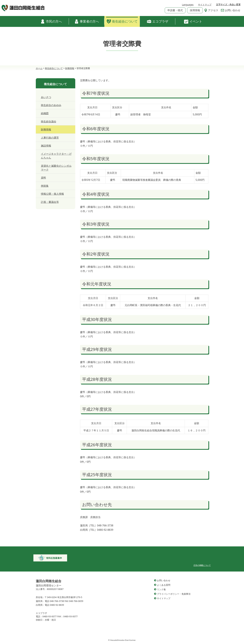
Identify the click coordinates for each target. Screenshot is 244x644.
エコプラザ (158, 21)
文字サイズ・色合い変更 (228, 4)
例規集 (45, 186)
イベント (193, 21)
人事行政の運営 (50, 138)
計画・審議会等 (50, 202)
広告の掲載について (202, 565)
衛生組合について (122, 21)
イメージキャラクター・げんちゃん (56, 156)
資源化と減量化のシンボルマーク (56, 168)
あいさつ (46, 97)
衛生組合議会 (49, 121)
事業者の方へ (87, 21)
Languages (188, 5)
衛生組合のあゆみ (51, 105)
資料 (43, 178)
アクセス (211, 10)
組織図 (45, 113)
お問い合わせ (231, 10)
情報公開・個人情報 (52, 194)
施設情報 (46, 146)
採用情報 (195, 10)
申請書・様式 (175, 10)
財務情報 (46, 129)
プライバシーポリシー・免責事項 (174, 594)
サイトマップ (205, 5)
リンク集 (161, 589)
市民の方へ (51, 21)
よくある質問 (164, 585)
